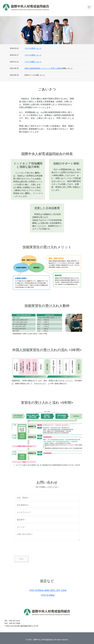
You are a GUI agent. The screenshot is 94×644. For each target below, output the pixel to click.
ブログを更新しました (33, 48)
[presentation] (33, 548)
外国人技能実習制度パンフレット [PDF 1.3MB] (43, 68)
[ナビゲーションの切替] (89, 7)
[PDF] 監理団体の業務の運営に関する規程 (48, 590)
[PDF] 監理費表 (48, 595)
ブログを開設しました (33, 62)
